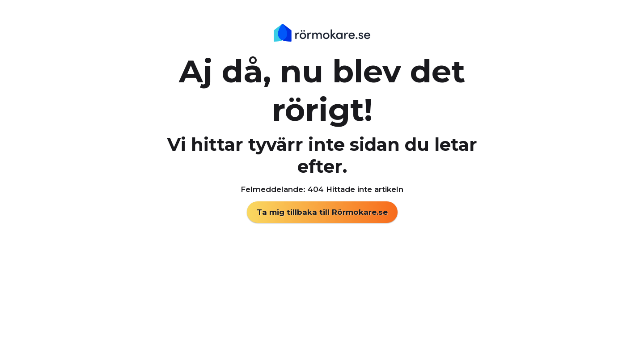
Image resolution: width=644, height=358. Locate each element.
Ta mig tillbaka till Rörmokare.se (322, 212)
